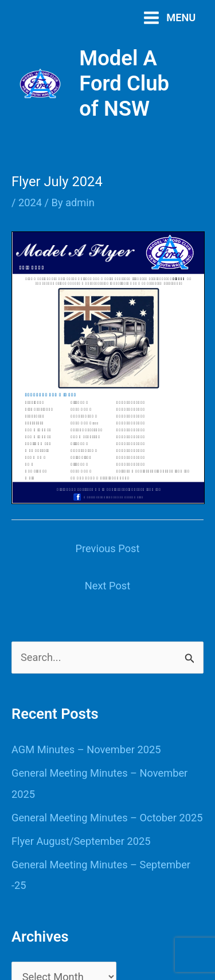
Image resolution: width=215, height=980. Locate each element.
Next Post (107, 586)
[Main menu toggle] (169, 17)
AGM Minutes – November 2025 (86, 749)
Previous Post (108, 548)
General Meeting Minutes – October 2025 (107, 818)
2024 (30, 202)
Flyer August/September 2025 (81, 841)
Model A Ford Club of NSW (124, 83)
